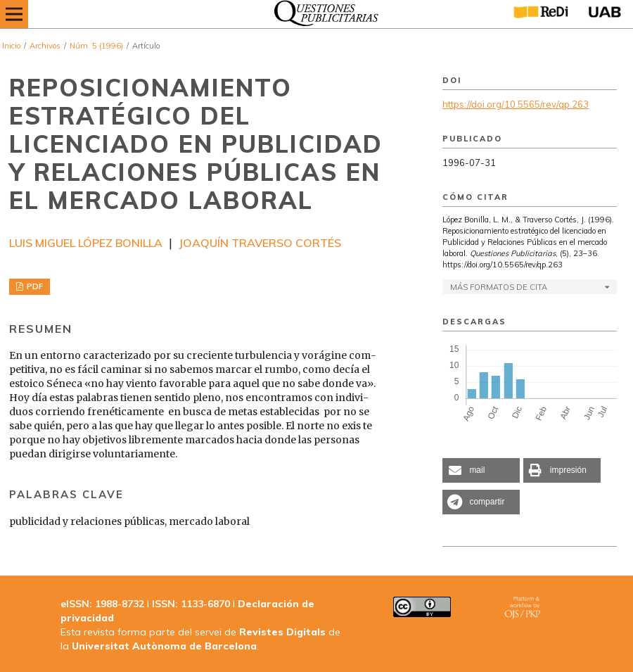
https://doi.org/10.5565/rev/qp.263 (516, 104)
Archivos (45, 46)
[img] (322, 14)
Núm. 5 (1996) (96, 46)
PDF (34, 286)
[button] (481, 470)
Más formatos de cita (499, 287)
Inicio (11, 46)
